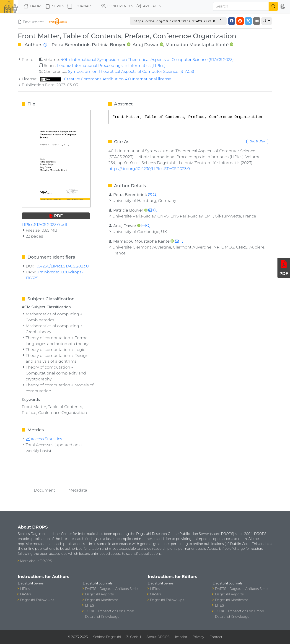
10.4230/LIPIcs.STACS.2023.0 (62, 266)
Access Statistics (44, 439)
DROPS (33, 6)
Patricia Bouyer (109, 45)
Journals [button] (80, 6)
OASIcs (26, 594)
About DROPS (158, 637)
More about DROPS (36, 561)
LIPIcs (25, 589)
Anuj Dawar (145, 45)
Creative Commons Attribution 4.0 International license (106, 79)
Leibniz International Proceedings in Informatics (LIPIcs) (111, 65)
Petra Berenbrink (71, 45)
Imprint (181, 637)
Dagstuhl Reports (99, 594)
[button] (283, 6)
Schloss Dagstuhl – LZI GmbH (117, 637)
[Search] (241, 6)
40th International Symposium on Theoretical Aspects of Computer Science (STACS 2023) (147, 59)
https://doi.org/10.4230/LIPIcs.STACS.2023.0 (149, 169)
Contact (216, 637)
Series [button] (55, 6)
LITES (89, 605)
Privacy (198, 637)
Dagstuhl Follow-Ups (37, 600)
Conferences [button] (117, 6)
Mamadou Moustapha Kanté (197, 45)
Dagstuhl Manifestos (102, 600)
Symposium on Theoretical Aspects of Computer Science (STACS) (131, 71)
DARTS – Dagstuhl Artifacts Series (112, 589)
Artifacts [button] (149, 6)
